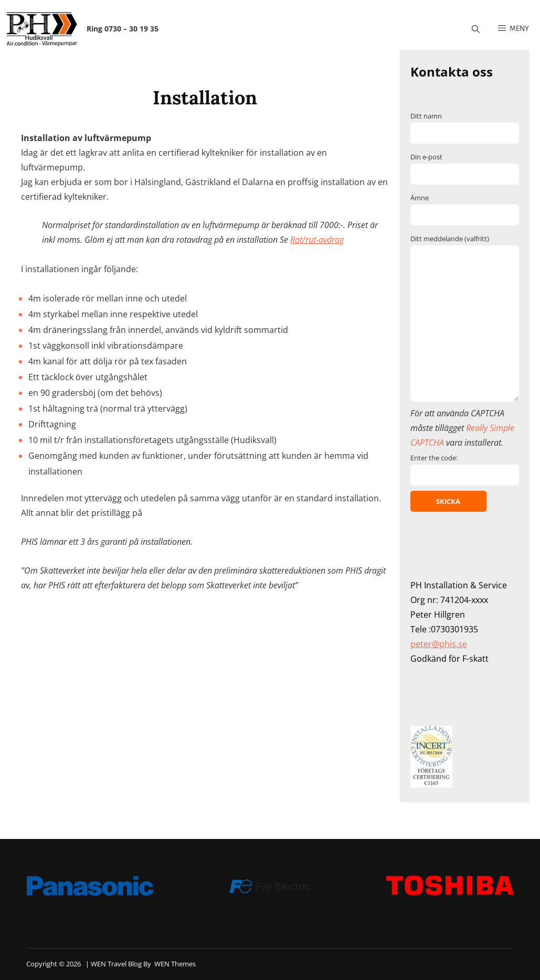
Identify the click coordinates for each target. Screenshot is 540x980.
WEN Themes (175, 964)
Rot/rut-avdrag (317, 240)
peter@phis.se (439, 644)
